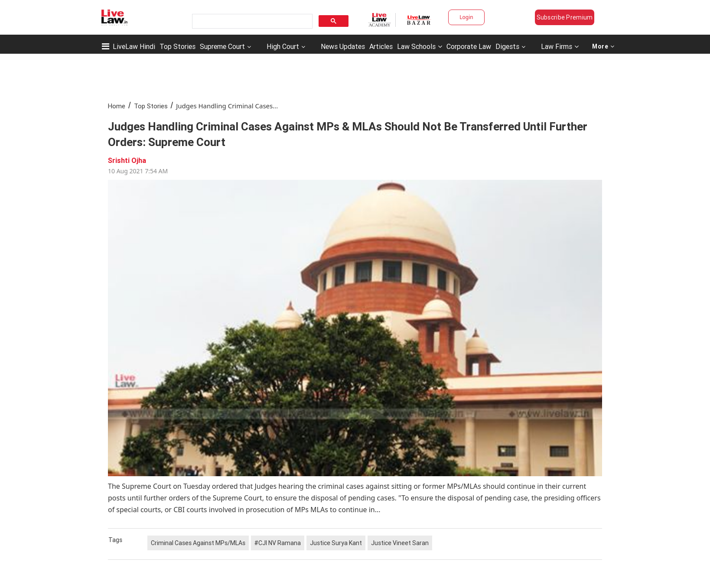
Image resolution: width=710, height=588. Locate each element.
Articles (381, 46)
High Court (283, 46)
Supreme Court (222, 46)
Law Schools (420, 46)
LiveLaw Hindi (134, 46)
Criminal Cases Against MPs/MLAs (198, 543)
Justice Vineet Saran (400, 543)
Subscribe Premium (565, 17)
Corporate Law (469, 46)
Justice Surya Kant (336, 543)
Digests (507, 46)
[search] (251, 21)
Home (117, 106)
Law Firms (560, 46)
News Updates (343, 46)
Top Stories (177, 46)
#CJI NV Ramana (278, 543)
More (603, 46)
